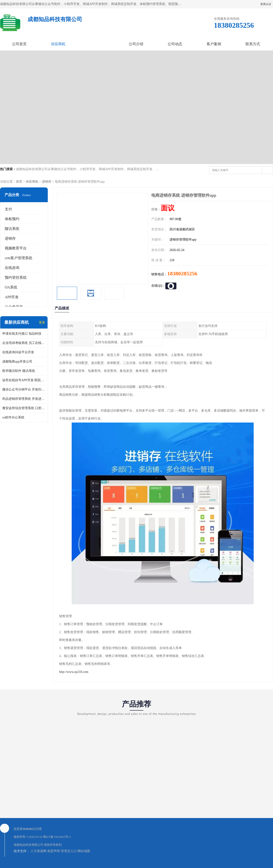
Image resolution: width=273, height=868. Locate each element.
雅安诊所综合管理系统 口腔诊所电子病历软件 (24, 408)
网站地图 (84, 851)
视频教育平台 (16, 248)
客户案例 (214, 44)
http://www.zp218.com (74, 672)
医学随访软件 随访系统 (19, 371)
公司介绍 (136, 44)
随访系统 (12, 229)
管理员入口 (69, 851)
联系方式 (253, 44)
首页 (19, 182)
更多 (42, 322)
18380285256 (182, 274)
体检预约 (12, 219)
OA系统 (11, 287)
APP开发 (12, 297)
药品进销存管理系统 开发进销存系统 (24, 399)
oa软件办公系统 (13, 417)
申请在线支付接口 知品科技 (22, 334)
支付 (8, 209)
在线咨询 (12, 268)
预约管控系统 (16, 277)
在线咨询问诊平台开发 (18, 352)
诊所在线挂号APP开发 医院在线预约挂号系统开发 (24, 380)
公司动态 (175, 44)
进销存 (47, 182)
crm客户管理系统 (19, 258)
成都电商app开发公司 (17, 362)
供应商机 (58, 44)
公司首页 (19, 44)
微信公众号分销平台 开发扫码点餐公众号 (24, 389)
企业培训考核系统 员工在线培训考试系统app (24, 343)
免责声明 (53, 851)
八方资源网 (38, 851)
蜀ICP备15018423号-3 (57, 837)
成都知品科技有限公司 (28, 845)
